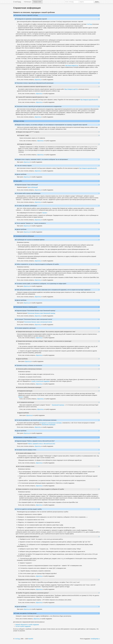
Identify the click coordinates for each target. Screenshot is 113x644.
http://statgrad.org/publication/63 (89, 100)
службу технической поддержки (40, 381)
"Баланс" (45, 213)
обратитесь (38, 80)
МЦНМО (31, 639)
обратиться (27, 162)
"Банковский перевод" (58, 405)
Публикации (27, 2)
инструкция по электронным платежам (50, 423)
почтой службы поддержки (23, 626)
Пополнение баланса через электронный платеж (38, 322)
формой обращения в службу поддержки (27, 625)
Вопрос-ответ (37, 2)
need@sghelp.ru (95, 639)
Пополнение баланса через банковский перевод (41, 313)
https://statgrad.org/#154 (71, 89)
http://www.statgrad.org (72, 66)
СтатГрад (17, 2)
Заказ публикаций (33, 187)
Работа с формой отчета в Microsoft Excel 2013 (41, 444)
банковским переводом (49, 425)
